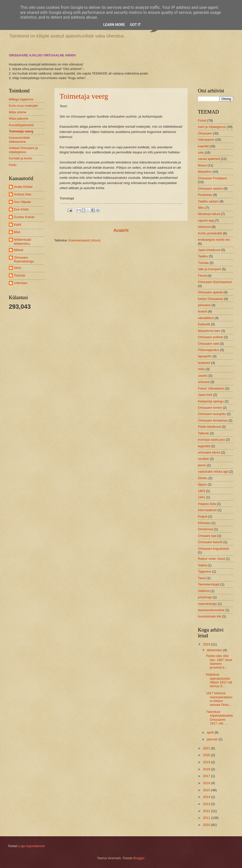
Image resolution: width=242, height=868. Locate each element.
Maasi (202, 165)
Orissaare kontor (210, 408)
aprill (211, 732)
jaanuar (213, 739)
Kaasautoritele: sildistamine (20, 140)
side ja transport (209, 269)
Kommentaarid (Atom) (84, 240)
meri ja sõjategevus (212, 127)
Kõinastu (204, 523)
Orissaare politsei (210, 337)
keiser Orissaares (210, 299)
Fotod (202, 120)
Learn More (114, 25)
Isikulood (204, 227)
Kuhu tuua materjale (23, 106)
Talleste (203, 433)
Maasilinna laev (209, 331)
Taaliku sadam (208, 201)
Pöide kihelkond (209, 427)
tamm (202, 465)
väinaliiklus (206, 318)
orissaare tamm (209, 452)
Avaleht (121, 230)
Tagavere (205, 571)
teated (202, 311)
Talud (202, 578)
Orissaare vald (208, 344)
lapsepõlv (205, 356)
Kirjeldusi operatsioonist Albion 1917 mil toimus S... (219, 680)
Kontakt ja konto (20, 158)
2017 (207, 776)
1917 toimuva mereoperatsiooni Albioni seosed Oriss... (219, 699)
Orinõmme (205, 529)
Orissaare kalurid (210, 542)
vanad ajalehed (209, 159)
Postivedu (205, 195)
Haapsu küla (207, 504)
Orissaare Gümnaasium (215, 282)
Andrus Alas (23, 194)
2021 (207, 748)
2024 (207, 644)
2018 (207, 769)
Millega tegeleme (21, 99)
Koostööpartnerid (21, 125)
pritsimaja (205, 597)
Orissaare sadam (210, 188)
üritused (204, 382)
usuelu (203, 376)
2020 (207, 755)
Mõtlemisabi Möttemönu (23, 241)
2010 (207, 825)
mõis (201, 369)
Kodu (13, 165)
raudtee (203, 459)
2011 (207, 818)
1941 (202, 497)
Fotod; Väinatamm (211, 388)
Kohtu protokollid (210, 233)
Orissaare (205, 133)
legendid (204, 446)
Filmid (202, 276)
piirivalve (204, 305)
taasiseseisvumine (211, 610)
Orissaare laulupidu (212, 414)
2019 (207, 762)
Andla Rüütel (23, 187)
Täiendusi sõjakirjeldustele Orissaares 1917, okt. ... (219, 718)
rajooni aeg (206, 220)
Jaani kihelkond (209, 250)
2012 (207, 811)
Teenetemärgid (209, 584)
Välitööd (204, 591)
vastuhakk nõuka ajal (213, 472)
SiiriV (18, 268)
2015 (207, 790)
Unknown (21, 283)
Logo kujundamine (31, 846)
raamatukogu (207, 604)
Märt (17, 232)
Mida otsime (18, 112)
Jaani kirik (205, 395)
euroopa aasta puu (211, 440)
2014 (207, 797)
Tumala (203, 263)
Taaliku (203, 256)
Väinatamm (206, 140)
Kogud (203, 516)
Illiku (201, 208)
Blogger (139, 858)
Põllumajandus (208, 350)
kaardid (203, 146)
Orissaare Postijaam (213, 178)
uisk (201, 152)
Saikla (202, 565)
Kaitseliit (204, 324)
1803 (202, 491)
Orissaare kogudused (213, 549)
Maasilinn (205, 172)
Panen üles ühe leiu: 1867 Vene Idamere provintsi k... (219, 662)
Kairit (18, 224)
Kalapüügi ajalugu (211, 401)
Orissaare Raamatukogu (24, 259)
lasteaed (204, 363)
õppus (202, 484)
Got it (135, 25)
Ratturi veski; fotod (211, 559)
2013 (207, 804)
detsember (215, 650)
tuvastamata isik (209, 616)
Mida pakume (19, 118)
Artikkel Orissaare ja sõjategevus (23, 150)
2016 (207, 783)
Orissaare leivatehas (213, 420)
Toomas (20, 275)
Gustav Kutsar (24, 217)
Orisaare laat (207, 536)
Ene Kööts (21, 209)
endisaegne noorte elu (214, 240)
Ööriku (203, 478)
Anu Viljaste (22, 202)
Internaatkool (207, 510)
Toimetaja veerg (84, 96)
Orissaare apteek (210, 292)
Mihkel (19, 250)
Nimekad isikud (209, 214)
